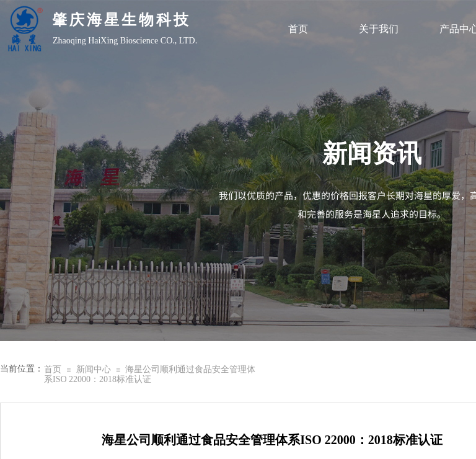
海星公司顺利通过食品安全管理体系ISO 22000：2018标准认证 (150, 374)
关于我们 (379, 29)
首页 (298, 29)
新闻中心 (94, 369)
